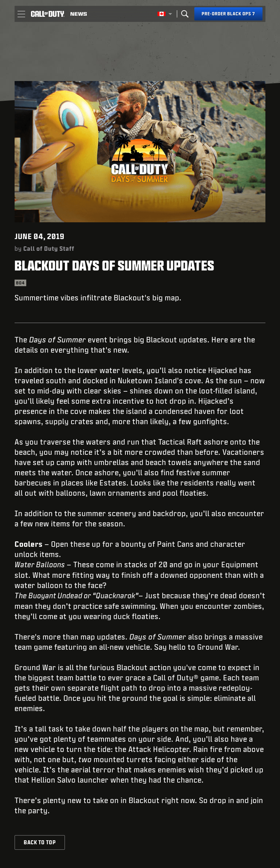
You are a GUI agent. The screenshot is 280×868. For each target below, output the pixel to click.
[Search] (185, 14)
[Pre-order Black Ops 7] (228, 14)
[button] (21, 14)
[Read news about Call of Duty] (79, 14)
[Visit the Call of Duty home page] (48, 14)
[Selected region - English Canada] (165, 14)
